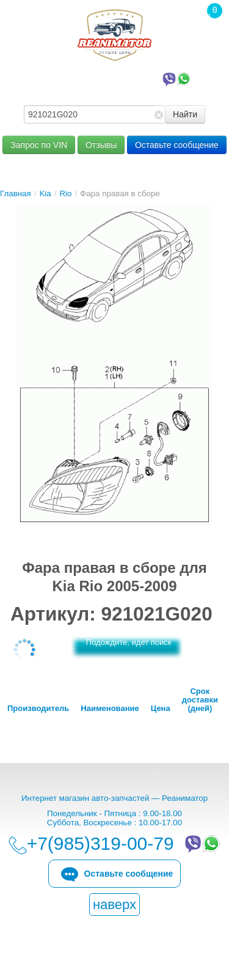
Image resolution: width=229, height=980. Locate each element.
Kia (45, 193)
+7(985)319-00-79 (118, 78)
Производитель (38, 709)
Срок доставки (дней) (200, 700)
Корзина (208, 36)
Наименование (110, 709)
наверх (114, 904)
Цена (161, 709)
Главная (16, 193)
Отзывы (101, 145)
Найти (185, 114)
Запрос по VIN (39, 145)
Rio (65, 193)
